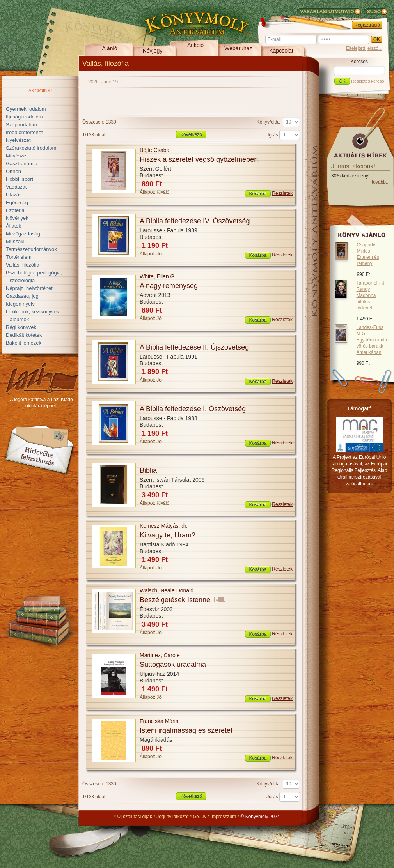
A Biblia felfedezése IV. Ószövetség (195, 221)
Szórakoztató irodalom (31, 148)
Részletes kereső (367, 81)
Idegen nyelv (20, 304)
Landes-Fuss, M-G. (372, 340)
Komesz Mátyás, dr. (164, 526)
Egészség (17, 202)
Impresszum (223, 817)
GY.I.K (200, 817)
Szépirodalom (21, 125)
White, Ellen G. (158, 276)
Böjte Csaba (154, 150)
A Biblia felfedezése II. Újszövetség (194, 347)
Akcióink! (40, 91)
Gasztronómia (22, 164)
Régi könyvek (21, 327)
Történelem (19, 257)
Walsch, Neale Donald (167, 590)
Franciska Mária (159, 721)
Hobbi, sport (20, 179)
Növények (17, 218)
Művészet (17, 156)
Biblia (148, 470)
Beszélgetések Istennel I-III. (183, 600)
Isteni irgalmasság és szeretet (186, 730)
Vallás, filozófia (23, 265)
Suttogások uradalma (173, 665)
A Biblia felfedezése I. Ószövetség (193, 409)
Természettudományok (31, 249)
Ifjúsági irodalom (24, 117)
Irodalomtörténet (24, 132)
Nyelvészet (18, 140)
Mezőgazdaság (23, 234)
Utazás (14, 195)
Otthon (13, 171)
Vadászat (16, 187)
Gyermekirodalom (26, 109)
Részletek (282, 193)
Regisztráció (367, 25)
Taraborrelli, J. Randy (371, 295)
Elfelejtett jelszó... (364, 48)
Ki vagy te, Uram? (168, 535)
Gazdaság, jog (22, 296)
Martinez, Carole (160, 655)
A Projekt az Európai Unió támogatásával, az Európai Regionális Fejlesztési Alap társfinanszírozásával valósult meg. (359, 470)
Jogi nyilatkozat (172, 817)
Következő (191, 134)
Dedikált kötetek (24, 335)
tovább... (381, 182)
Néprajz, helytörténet (29, 288)
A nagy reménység (169, 286)
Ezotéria (15, 210)
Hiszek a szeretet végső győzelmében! (200, 159)
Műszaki (15, 241)
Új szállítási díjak (135, 817)
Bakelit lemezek (24, 343)
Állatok (13, 226)
